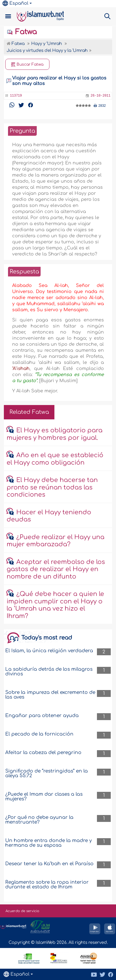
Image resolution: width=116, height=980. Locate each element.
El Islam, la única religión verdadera (49, 651)
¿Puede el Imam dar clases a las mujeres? (44, 797)
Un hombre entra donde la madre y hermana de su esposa (48, 843)
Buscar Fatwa (27, 65)
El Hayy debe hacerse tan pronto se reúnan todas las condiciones (52, 487)
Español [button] (15, 3)
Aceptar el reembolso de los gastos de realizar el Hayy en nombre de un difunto (56, 569)
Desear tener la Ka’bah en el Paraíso (49, 864)
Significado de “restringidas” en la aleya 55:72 (47, 773)
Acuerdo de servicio (22, 911)
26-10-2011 (101, 96)
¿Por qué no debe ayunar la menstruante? (39, 820)
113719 (16, 96)
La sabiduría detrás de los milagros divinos (49, 672)
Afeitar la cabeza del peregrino (43, 753)
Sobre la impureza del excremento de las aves (50, 695)
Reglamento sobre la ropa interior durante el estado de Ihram (47, 885)
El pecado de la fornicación (39, 734)
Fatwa (22, 32)
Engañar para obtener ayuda (42, 716)
